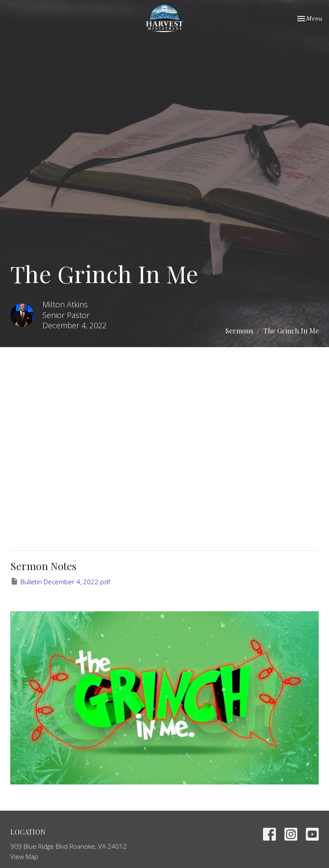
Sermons (239, 331)
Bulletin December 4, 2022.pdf (60, 581)
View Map (24, 856)
